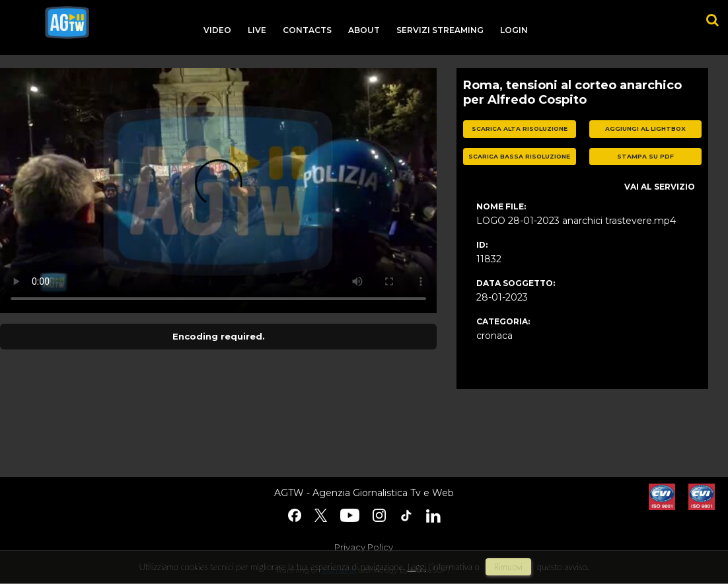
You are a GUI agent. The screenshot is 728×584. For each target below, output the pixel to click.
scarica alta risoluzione (520, 128)
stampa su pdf (645, 156)
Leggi (417, 567)
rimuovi (509, 567)
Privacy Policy (364, 547)
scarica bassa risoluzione (519, 156)
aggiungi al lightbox (645, 128)
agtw (67, 22)
